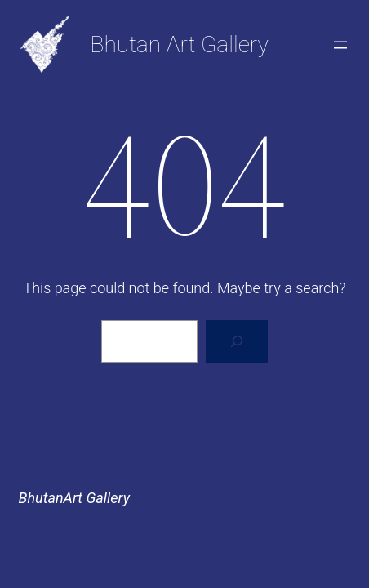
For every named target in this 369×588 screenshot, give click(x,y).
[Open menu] (340, 45)
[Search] (237, 341)
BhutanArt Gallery (74, 498)
